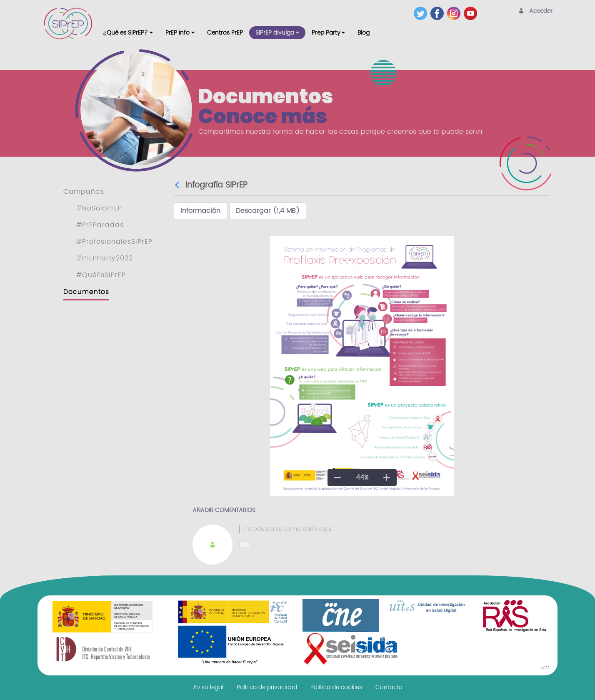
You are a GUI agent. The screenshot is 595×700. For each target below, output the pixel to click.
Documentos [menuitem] (86, 292)
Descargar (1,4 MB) (268, 211)
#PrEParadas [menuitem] (100, 225)
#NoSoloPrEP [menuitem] (99, 208)
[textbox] (385, 529)
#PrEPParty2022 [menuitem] (105, 258)
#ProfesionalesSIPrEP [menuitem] (114, 242)
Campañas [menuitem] (84, 192)
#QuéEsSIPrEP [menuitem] (101, 275)
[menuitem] (128, 33)
